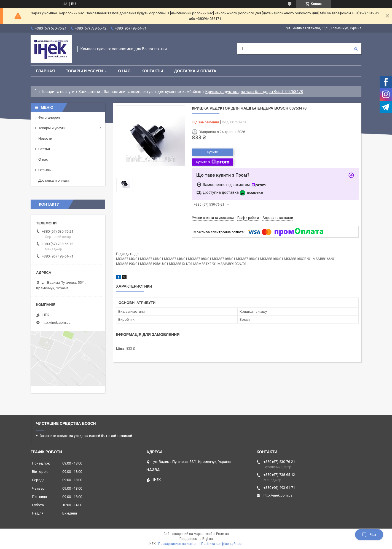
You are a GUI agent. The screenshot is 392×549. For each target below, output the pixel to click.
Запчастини (89, 92)
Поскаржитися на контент (178, 544)
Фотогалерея (49, 117)
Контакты (152, 71)
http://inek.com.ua (56, 323)
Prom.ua (222, 534)
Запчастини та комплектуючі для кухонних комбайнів (153, 92)
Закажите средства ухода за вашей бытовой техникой (86, 436)
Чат (369, 535)
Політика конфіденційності (222, 544)
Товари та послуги (58, 92)
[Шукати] (356, 49)
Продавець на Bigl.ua (196, 539)
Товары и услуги (84, 71)
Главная (45, 71)
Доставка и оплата (195, 71)
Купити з (212, 162)
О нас (124, 71)
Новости (45, 138)
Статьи (44, 149)
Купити (213, 152)
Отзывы (45, 170)
